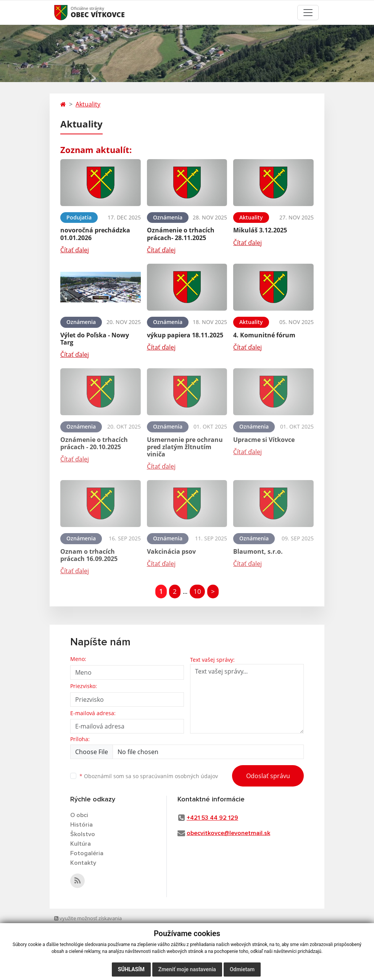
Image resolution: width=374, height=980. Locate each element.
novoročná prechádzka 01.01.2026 (95, 234)
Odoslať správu (268, 776)
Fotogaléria (87, 853)
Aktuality (88, 104)
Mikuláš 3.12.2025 (260, 230)
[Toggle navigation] (308, 13)
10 (197, 591)
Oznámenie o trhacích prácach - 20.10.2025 (94, 443)
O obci (79, 815)
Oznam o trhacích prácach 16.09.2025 (89, 555)
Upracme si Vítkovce (264, 440)
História (81, 825)
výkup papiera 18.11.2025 (185, 335)
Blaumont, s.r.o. (258, 551)
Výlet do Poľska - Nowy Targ (95, 339)
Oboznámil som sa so (149, 776)
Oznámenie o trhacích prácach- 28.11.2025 (181, 234)
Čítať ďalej (75, 250)
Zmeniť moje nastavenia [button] (187, 969)
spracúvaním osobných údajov (179, 776)
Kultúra (81, 844)
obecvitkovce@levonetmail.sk (228, 833)
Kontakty (83, 863)
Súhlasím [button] (131, 969)
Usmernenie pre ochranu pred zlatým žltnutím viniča (185, 447)
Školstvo (83, 834)
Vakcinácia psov (171, 551)
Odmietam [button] (242, 969)
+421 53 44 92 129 (212, 818)
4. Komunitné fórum (264, 335)
